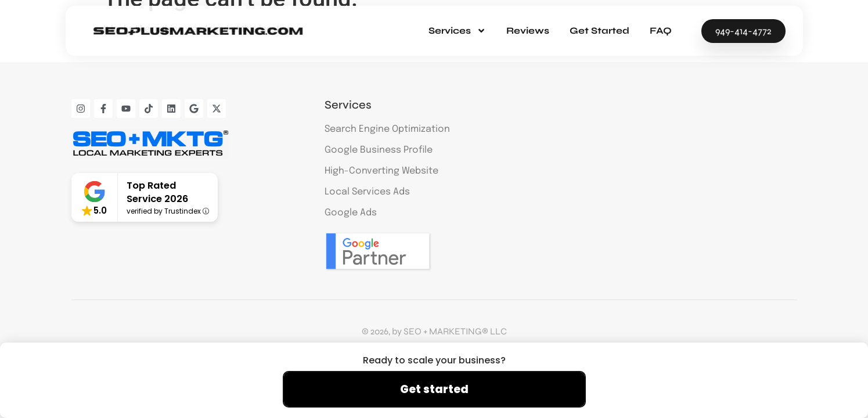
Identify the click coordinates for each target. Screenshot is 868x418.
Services (457, 31)
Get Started (599, 30)
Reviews (528, 30)
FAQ (661, 30)
